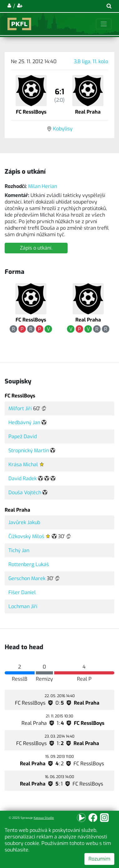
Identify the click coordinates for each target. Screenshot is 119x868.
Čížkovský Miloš (26, 536)
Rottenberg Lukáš (29, 564)
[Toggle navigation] (104, 24)
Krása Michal (23, 464)
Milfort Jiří (20, 408)
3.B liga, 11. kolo (91, 61)
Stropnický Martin (29, 450)
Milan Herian (43, 186)
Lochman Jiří (23, 606)
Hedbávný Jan (24, 422)
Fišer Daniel (22, 592)
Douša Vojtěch (25, 493)
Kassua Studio (44, 818)
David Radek (23, 479)
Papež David (23, 436)
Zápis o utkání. (36, 248)
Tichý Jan (19, 550)
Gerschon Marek (27, 578)
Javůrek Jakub (24, 522)
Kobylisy (63, 129)
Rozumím (99, 859)
